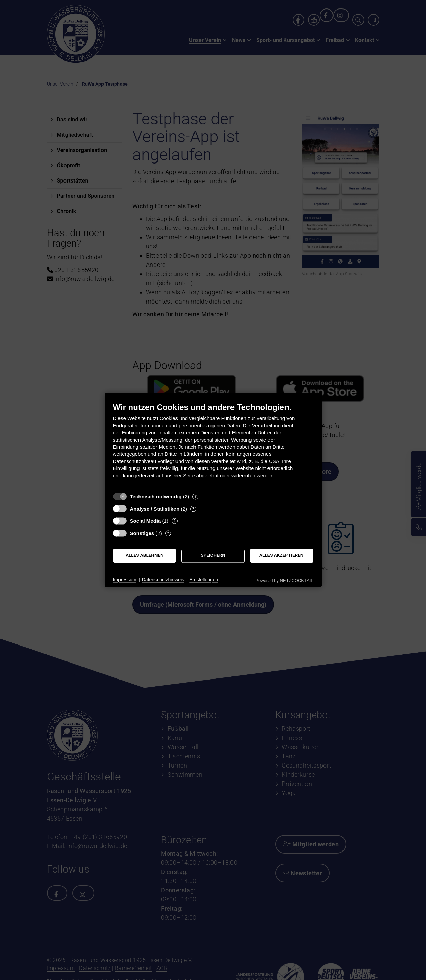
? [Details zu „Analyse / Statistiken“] (193, 509)
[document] (213, 445)
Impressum (125, 580)
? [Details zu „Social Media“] (174, 521)
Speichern (213, 555)
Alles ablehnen (145, 555)
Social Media (145, 521)
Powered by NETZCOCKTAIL (284, 580)
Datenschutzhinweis (163, 580)
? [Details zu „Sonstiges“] (168, 533)
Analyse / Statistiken (155, 509)
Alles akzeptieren (281, 555)
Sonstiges (142, 533)
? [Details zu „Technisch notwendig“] (196, 496)
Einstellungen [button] (204, 580)
